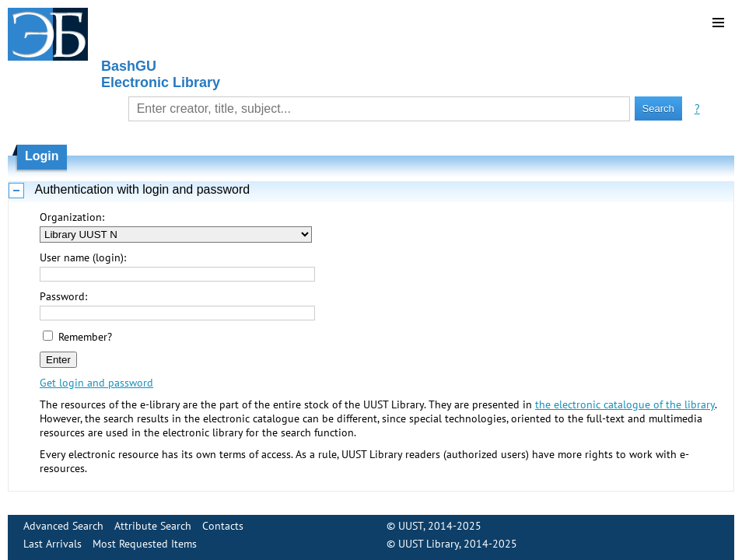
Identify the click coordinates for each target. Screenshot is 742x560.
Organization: (72, 217)
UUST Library (429, 544)
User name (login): (83, 257)
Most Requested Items (145, 544)
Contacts (223, 526)
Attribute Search (153, 526)
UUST (411, 526)
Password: (63, 296)
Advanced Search (63, 526)
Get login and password (96, 383)
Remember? (85, 337)
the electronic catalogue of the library (625, 404)
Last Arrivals (52, 544)
